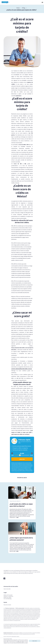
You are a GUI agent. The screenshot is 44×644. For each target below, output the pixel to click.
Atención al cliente (7, 605)
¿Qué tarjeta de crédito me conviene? (20, 434)
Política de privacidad (20, 608)
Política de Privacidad (8, 595)
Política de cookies (7, 597)
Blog (24, 8)
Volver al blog (22, 478)
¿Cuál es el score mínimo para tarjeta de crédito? (21, 10)
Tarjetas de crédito (15, 501)
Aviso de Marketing (7, 599)
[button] (42, 2)
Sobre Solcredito (7, 589)
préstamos (19, 96)
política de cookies (21, 642)
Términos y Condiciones (8, 596)
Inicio (18, 8)
